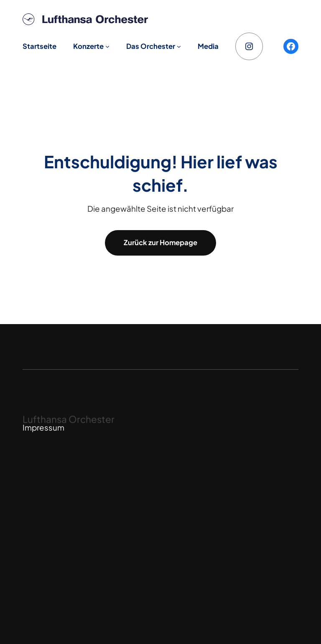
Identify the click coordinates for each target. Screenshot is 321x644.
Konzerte (88, 46)
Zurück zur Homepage (160, 242)
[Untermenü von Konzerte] (107, 46)
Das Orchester (151, 46)
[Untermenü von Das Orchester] (179, 46)
